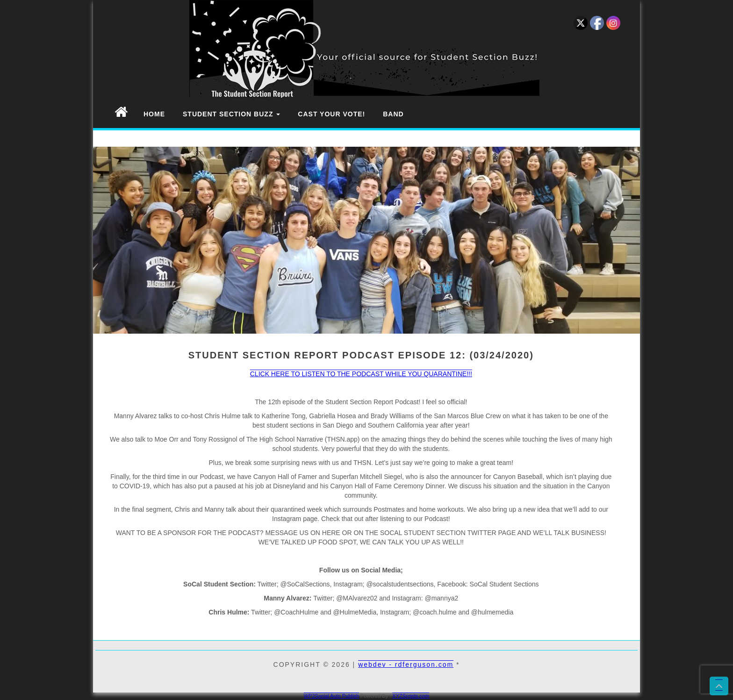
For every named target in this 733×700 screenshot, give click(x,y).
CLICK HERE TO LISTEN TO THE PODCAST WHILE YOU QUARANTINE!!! (361, 374)
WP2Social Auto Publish (331, 696)
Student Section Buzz (231, 114)
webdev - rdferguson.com (406, 664)
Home (154, 114)
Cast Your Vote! (331, 114)
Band (393, 114)
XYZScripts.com (411, 696)
